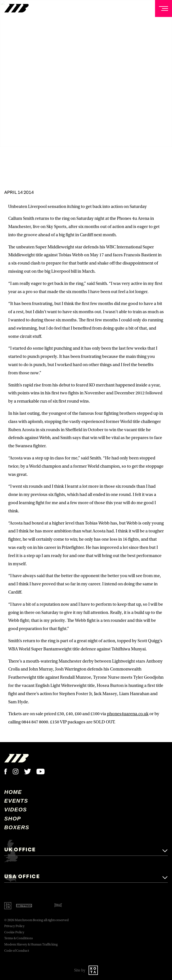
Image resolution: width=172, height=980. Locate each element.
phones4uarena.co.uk (128, 714)
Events (16, 801)
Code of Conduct (17, 951)
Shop (13, 819)
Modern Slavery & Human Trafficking (31, 944)
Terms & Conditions (19, 938)
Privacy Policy (14, 926)
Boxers (17, 827)
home (13, 792)
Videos (16, 810)
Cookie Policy (14, 932)
